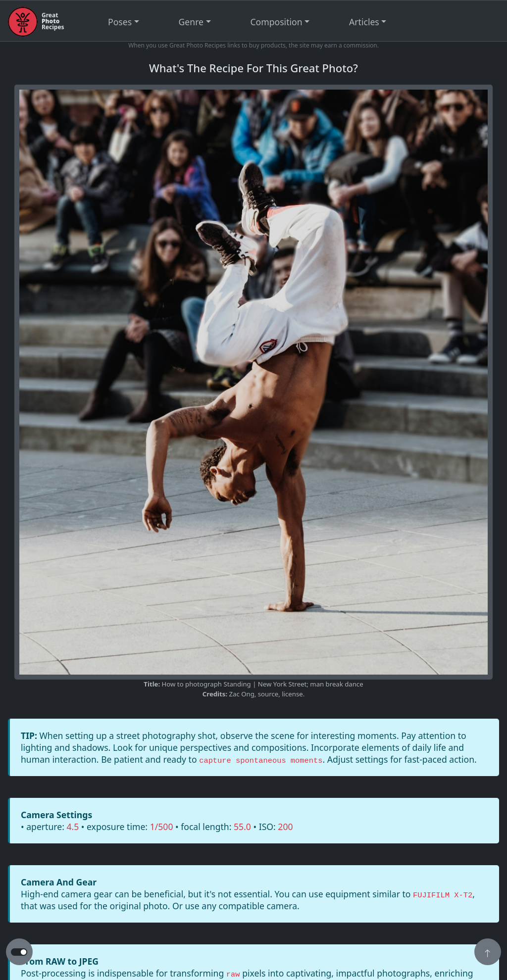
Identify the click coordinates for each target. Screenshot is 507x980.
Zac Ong (242, 694)
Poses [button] (120, 22)
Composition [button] (277, 22)
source (268, 694)
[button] (488, 953)
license (292, 694)
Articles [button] (364, 22)
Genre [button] (191, 22)
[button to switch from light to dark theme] (19, 952)
